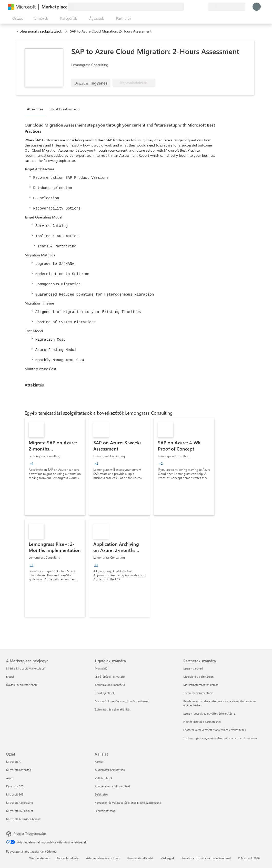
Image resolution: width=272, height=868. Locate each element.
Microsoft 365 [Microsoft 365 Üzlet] (15, 794)
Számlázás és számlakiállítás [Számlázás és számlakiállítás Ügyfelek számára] (113, 709)
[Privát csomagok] (204, 7)
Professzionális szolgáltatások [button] (39, 31)
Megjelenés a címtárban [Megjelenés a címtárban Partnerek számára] (198, 677)
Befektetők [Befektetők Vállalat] (101, 794)
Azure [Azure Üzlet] (10, 778)
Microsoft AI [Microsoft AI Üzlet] (14, 762)
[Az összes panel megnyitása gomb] (17, 18)
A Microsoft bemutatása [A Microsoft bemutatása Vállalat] (110, 770)
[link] (55, 467)
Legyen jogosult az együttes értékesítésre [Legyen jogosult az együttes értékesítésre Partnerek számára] (209, 713)
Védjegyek (168, 858)
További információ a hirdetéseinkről (206, 858)
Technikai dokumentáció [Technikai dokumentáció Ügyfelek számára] (110, 685)
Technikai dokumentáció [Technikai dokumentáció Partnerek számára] (198, 693)
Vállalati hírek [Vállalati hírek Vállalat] (104, 778)
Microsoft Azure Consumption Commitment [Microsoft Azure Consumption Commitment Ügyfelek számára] (122, 701)
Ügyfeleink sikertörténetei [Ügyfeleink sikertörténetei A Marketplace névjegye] (22, 685)
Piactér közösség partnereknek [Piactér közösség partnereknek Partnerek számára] (202, 722)
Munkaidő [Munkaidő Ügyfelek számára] (101, 668)
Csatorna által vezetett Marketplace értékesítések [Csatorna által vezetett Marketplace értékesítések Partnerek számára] (215, 730)
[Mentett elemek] (198, 7)
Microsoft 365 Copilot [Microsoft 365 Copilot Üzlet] (20, 811)
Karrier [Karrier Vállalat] (99, 762)
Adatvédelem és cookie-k (103, 858)
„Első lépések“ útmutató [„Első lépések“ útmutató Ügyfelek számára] (110, 677)
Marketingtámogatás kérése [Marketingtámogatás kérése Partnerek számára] (201, 685)
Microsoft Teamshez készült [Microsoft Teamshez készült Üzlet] (23, 819)
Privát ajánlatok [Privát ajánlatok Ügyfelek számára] (105, 693)
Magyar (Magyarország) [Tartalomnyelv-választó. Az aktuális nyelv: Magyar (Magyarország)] (30, 833)
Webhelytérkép (39, 858)
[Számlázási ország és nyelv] (227, 7)
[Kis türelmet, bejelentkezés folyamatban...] (257, 7)
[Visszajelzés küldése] (186, 7)
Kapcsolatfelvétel (68, 858)
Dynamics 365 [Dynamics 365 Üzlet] (15, 786)
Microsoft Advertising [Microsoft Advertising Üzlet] (19, 803)
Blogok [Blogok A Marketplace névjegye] (10, 677)
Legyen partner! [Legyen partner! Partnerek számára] (193, 668)
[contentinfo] (67, 31)
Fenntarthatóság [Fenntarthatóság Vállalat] (105, 811)
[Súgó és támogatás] (192, 7)
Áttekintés (35, 109)
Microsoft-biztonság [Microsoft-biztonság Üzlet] (19, 770)
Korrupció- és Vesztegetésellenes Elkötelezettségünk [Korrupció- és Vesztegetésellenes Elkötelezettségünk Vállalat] (128, 803)
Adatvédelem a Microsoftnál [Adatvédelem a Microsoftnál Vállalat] (112, 786)
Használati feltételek (140, 858)
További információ (65, 109)
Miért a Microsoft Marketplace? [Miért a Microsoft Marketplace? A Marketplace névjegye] (26, 668)
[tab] (36, 109)
